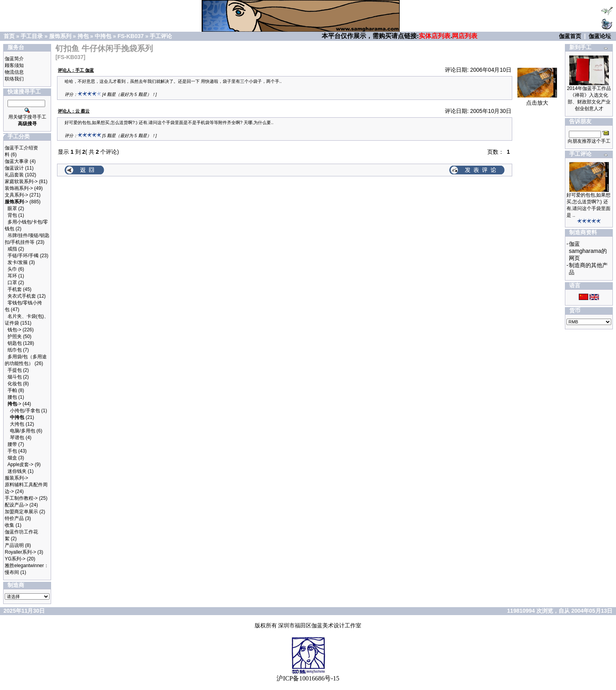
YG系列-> (15, 559)
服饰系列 (60, 36)
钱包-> (14, 330)
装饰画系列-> (19, 188)
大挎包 (17, 424)
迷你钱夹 (17, 471)
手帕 (12, 390)
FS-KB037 (131, 36)
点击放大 (537, 100)
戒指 (12, 249)
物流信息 (14, 72)
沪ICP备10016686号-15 (308, 678)
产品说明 (14, 545)
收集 (10, 525)
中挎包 (103, 36)
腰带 (12, 444)
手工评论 (161, 36)
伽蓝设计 (14, 168)
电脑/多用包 (22, 431)
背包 (12, 215)
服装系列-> (16, 478)
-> (16, 202)
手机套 (15, 289)
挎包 (83, 36)
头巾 (12, 269)
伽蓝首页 (570, 36)
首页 (9, 36)
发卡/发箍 (18, 262)
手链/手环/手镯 (23, 256)
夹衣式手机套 (22, 296)
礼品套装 (14, 175)
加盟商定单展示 (21, 512)
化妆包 (15, 384)
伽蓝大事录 (17, 161)
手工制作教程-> (21, 498)
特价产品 (14, 518)
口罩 (12, 283)
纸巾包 (15, 350)
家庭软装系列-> (21, 182)
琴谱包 (17, 438)
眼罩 (12, 208)
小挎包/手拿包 (25, 411)
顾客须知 (14, 65)
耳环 (12, 276)
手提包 (15, 370)
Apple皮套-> (21, 464)
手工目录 (32, 36)
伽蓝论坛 (600, 36)
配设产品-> (16, 505)
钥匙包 (15, 343)
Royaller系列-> (20, 552)
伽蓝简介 (14, 59)
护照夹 (15, 336)
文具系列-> (16, 195)
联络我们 (14, 79)
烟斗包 (15, 377)
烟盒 (12, 458)
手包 (12, 451)
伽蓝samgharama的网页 (588, 251)
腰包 (12, 397)
